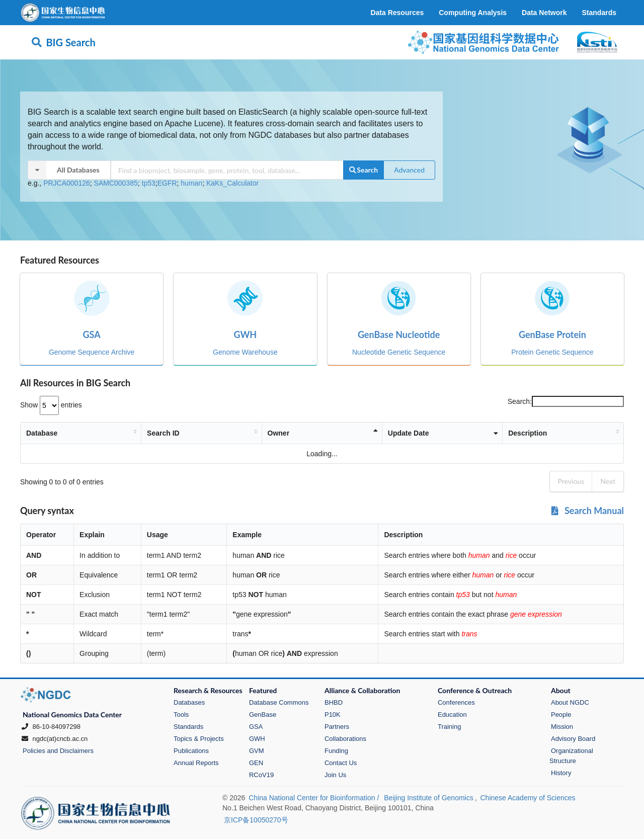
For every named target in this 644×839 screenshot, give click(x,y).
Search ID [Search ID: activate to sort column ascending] (171, 433)
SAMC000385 (116, 183)
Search (363, 170)
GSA (256, 727)
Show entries (51, 405)
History (561, 773)
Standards (188, 727)
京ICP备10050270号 (256, 820)
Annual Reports (196, 763)
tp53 (149, 183)
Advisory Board (573, 739)
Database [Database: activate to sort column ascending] (42, 433)
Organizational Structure (571, 756)
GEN (256, 763)
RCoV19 (261, 775)
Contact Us (341, 763)
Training (449, 727)
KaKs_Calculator (232, 183)
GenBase (263, 715)
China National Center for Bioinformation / (315, 798)
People (561, 715)
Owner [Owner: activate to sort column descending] (298, 433)
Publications (191, 751)
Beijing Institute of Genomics (428, 798)
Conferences (456, 702)
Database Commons (279, 702)
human (191, 183)
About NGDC (570, 702)
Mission (562, 727)
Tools (181, 715)
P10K (333, 715)
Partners (337, 727)
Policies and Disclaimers (58, 751)
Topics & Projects (199, 739)
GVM (257, 751)
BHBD (334, 702)
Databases (189, 702)
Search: (566, 401)
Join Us (335, 775)
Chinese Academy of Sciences (528, 798)
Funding (336, 751)
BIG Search (63, 42)
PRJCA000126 (67, 183)
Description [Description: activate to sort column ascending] (500, 433)
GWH (257, 739)
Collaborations (345, 739)
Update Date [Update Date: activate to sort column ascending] (411, 433)
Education (452, 715)
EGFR (167, 183)
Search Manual (587, 511)
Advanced (409, 170)
